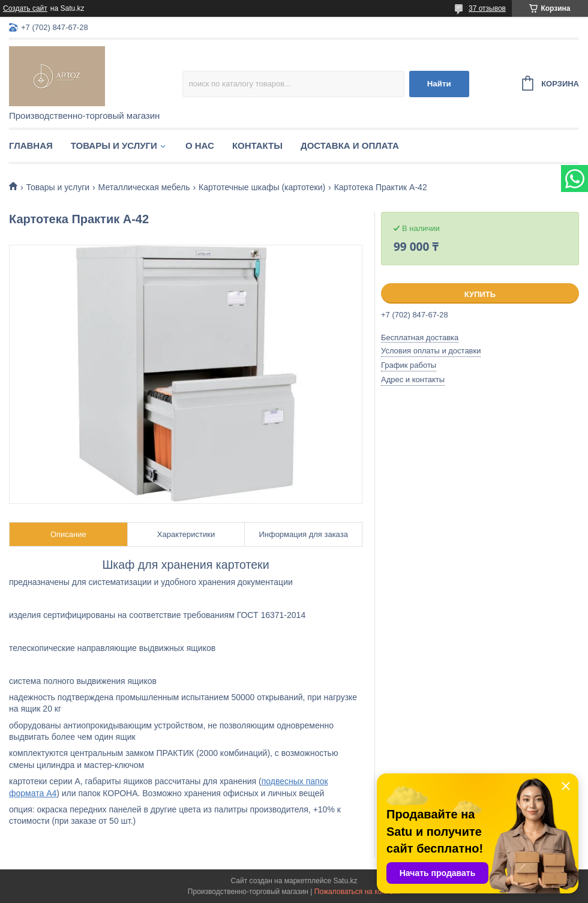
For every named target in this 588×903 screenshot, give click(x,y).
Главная (31, 145)
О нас (200, 145)
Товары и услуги (114, 145)
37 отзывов (487, 8)
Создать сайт (25, 8)
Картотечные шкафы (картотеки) (262, 187)
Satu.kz (345, 881)
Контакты (257, 145)
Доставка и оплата (350, 145)
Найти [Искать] (439, 84)
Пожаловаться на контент (357, 892)
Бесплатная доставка (420, 337)
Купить (480, 294)
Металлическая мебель (144, 187)
